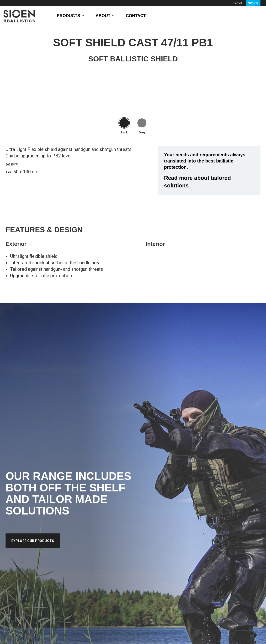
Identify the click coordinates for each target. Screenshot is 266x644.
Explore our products (33, 541)
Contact (136, 16)
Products (68, 16)
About (103, 16)
